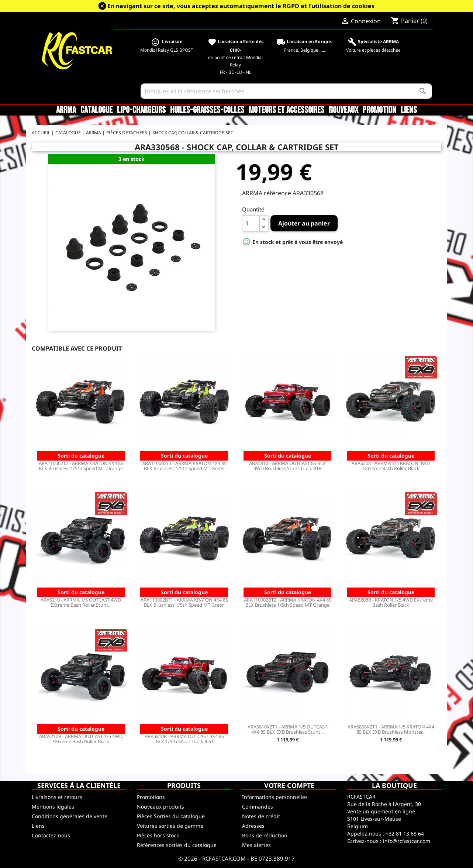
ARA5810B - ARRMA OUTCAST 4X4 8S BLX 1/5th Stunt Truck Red (184, 739)
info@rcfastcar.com (407, 841)
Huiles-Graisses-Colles (207, 110)
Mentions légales (53, 807)
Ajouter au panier (304, 223)
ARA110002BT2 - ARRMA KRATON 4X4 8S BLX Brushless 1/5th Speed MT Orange (288, 602)
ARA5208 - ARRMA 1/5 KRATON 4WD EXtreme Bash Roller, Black (391, 466)
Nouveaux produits (160, 807)
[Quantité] (251, 223)
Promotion (379, 110)
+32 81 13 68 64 (405, 833)
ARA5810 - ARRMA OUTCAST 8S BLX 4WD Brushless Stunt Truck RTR (287, 466)
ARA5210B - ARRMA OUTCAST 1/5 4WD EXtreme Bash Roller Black (81, 739)
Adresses (253, 826)
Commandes (258, 807)
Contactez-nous (51, 835)
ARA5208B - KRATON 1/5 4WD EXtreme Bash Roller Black (391, 602)
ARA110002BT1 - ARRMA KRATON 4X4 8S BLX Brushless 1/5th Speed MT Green (184, 602)
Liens (409, 110)
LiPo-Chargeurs (141, 110)
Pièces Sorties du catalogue (171, 816)
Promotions (151, 797)
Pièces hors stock (158, 835)
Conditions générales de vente (70, 816)
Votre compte (289, 785)
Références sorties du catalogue (177, 845)
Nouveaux (343, 110)
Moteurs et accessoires (286, 110)
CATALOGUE (96, 110)
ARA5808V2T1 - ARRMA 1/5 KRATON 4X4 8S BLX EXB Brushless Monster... (391, 729)
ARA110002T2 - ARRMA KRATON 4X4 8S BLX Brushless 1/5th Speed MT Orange (81, 466)
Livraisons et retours (57, 797)
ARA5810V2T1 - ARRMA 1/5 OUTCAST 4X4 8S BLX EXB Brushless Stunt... (287, 729)
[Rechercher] (286, 91)
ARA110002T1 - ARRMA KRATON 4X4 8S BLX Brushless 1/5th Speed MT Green (184, 466)
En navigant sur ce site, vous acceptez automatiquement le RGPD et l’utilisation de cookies (241, 6)
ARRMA (66, 110)
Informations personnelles (275, 797)
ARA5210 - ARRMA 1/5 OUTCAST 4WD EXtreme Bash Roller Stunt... (81, 602)
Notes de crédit (261, 816)
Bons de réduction (265, 835)
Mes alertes (256, 845)
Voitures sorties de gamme (170, 826)
